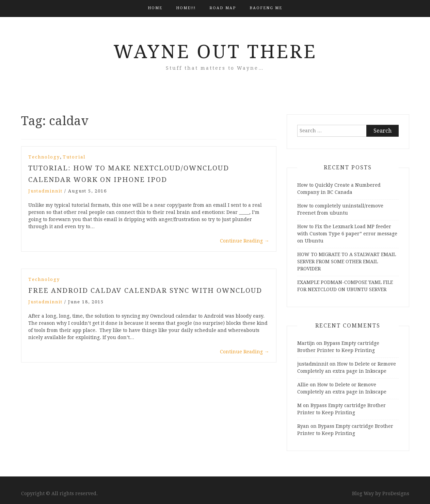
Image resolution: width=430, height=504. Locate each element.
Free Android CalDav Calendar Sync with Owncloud (145, 290)
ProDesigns (396, 493)
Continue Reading (245, 241)
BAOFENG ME (266, 8)
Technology (44, 157)
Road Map (223, 8)
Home (155, 8)
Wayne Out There (215, 52)
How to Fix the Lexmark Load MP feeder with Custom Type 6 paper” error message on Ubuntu (347, 234)
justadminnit (45, 191)
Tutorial (74, 157)
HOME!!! (186, 8)
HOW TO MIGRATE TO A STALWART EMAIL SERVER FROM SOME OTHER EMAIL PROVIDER (347, 262)
